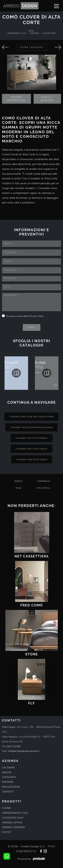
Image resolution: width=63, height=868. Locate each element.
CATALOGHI (9, 777)
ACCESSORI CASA (13, 818)
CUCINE (6, 808)
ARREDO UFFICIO (12, 823)
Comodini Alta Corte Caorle (32, 459)
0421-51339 (14, 746)
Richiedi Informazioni (16, 99)
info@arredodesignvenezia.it (24, 751)
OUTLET (7, 832)
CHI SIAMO (8, 768)
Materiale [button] (44, 481)
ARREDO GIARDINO (14, 827)
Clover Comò (49, 33)
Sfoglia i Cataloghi (47, 99)
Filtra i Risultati (32, 47)
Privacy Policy (37, 316)
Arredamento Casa (17, 33)
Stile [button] (19, 488)
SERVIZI (7, 772)
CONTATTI (8, 792)
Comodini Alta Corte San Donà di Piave (32, 417)
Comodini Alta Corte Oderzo (32, 438)
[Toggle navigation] (56, 6)
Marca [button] (19, 481)
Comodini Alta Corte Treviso (32, 449)
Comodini (34, 33)
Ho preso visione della (25, 316)
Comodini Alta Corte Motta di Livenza (32, 427)
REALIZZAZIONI (11, 787)
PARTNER (8, 782)
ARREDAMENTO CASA (15, 813)
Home (31, 31)
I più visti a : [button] (44, 488)
